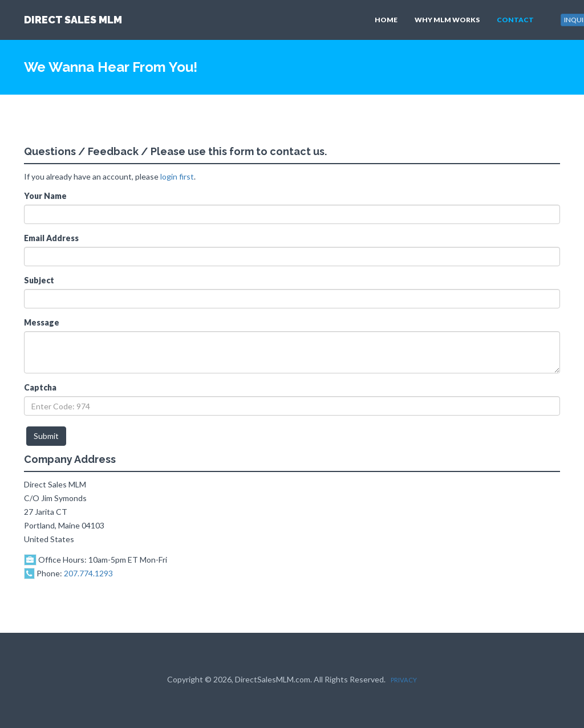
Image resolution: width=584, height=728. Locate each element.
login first (177, 176)
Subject (39, 280)
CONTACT (515, 20)
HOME (386, 20)
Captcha (40, 387)
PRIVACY (404, 680)
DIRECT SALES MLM (73, 20)
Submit (46, 436)
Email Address (51, 238)
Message (42, 322)
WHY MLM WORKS (447, 20)
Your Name (45, 196)
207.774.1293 (88, 573)
